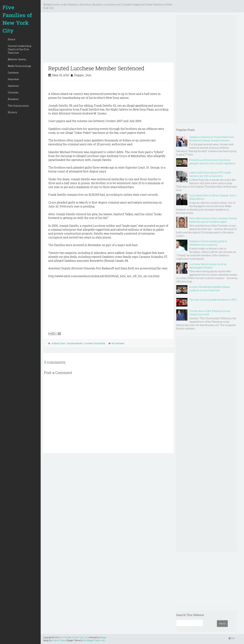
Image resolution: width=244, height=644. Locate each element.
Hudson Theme (59, 640)
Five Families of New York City (17, 19)
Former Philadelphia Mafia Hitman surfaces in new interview (210, 289)
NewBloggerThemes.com (94, 640)
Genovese (13, 79)
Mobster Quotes (17, 59)
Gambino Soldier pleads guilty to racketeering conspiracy (208, 243)
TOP (232, 638)
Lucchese (13, 73)
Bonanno (13, 99)
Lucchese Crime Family (95, 343)
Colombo (13, 92)
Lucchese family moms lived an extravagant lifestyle (208, 266)
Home (12, 39)
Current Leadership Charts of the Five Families (20, 49)
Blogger (103, 637)
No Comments (118, 343)
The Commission (18, 106)
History (12, 112)
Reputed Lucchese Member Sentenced (96, 68)
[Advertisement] (108, 39)
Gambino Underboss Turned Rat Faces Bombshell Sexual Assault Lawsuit (212, 139)
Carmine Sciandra (75, 343)
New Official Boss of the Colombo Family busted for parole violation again (213, 220)
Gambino (13, 86)
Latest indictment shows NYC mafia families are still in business (210, 174)
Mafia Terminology (19, 66)
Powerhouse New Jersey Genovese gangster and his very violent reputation (212, 162)
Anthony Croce (58, 343)
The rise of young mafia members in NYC (213, 300)
